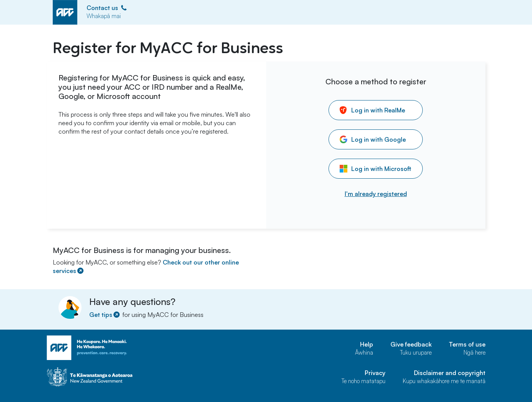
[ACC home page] (120, 348)
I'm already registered (376, 194)
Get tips (105, 315)
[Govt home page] (120, 377)
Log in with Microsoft (375, 169)
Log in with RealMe (372, 110)
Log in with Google (373, 139)
